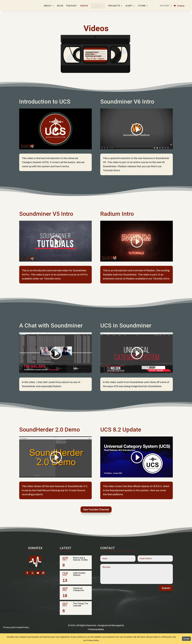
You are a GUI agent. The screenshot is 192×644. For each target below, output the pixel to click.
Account (165, 6)
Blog (60, 6)
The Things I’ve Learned (81, 603)
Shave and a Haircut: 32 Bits (80, 557)
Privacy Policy (93, 640)
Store (142, 6)
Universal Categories (79, 587)
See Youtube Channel (96, 508)
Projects (114, 6)
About (48, 6)
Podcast (72, 6)
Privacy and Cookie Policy (16, 626)
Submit (166, 586)
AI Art (129, 6)
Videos (84, 6)
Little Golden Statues (79, 572)
